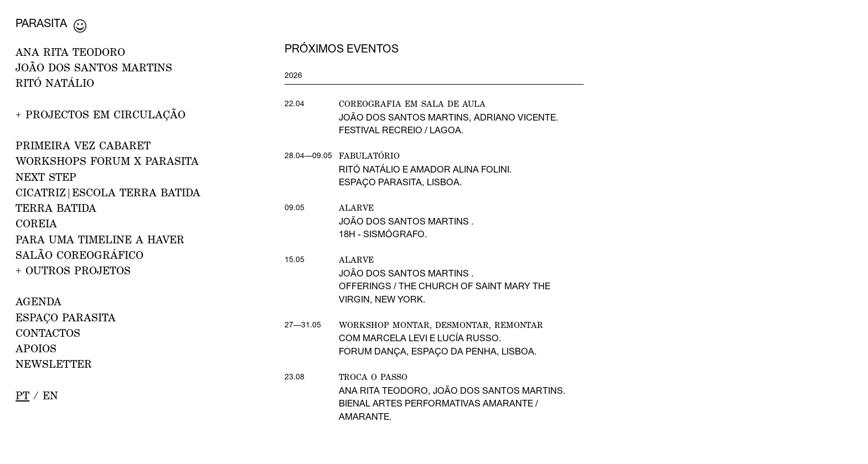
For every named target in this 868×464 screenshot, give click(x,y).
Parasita (41, 23)
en (50, 395)
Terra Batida (56, 208)
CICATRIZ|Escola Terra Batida (108, 192)
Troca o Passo (373, 377)
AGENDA (38, 301)
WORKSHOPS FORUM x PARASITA (107, 161)
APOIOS (36, 348)
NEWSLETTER (54, 364)
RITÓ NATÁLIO (55, 83)
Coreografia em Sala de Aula (412, 103)
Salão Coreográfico (79, 255)
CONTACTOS (48, 333)
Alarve (356, 207)
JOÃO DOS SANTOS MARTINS (94, 67)
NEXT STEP (46, 177)
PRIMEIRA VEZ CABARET (83, 145)
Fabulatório (369, 155)
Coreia (36, 223)
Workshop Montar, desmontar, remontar (441, 325)
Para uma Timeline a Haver (100, 239)
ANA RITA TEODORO (70, 52)
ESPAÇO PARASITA (66, 317)
